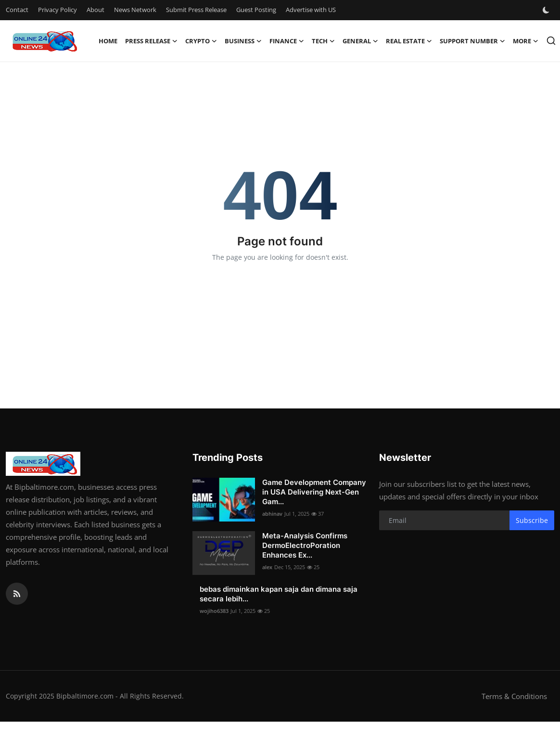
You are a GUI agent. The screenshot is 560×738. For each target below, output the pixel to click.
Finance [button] (287, 41)
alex (267, 567)
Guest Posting (256, 10)
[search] (551, 41)
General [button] (360, 41)
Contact (17, 10)
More (526, 41)
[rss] (17, 594)
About (95, 10)
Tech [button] (323, 41)
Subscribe (532, 520)
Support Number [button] (472, 41)
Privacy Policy (57, 10)
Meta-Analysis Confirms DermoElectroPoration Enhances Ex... (305, 545)
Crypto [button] (201, 41)
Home (108, 41)
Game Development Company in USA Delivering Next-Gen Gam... (314, 492)
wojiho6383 (214, 611)
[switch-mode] (547, 10)
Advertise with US (311, 10)
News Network (135, 10)
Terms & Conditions (514, 696)
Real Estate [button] (409, 41)
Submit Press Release (196, 10)
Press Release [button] (151, 41)
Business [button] (243, 41)
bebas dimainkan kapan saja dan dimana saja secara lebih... (279, 594)
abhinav (272, 514)
